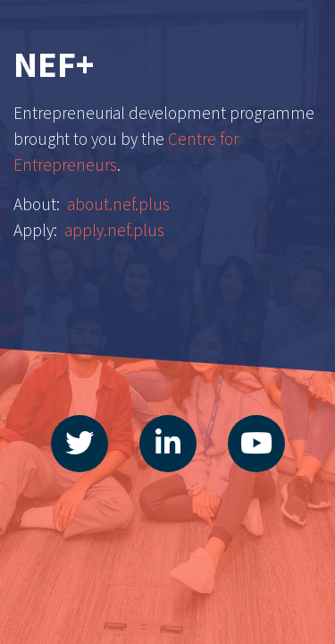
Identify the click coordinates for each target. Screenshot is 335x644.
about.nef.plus (118, 204)
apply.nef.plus (114, 230)
